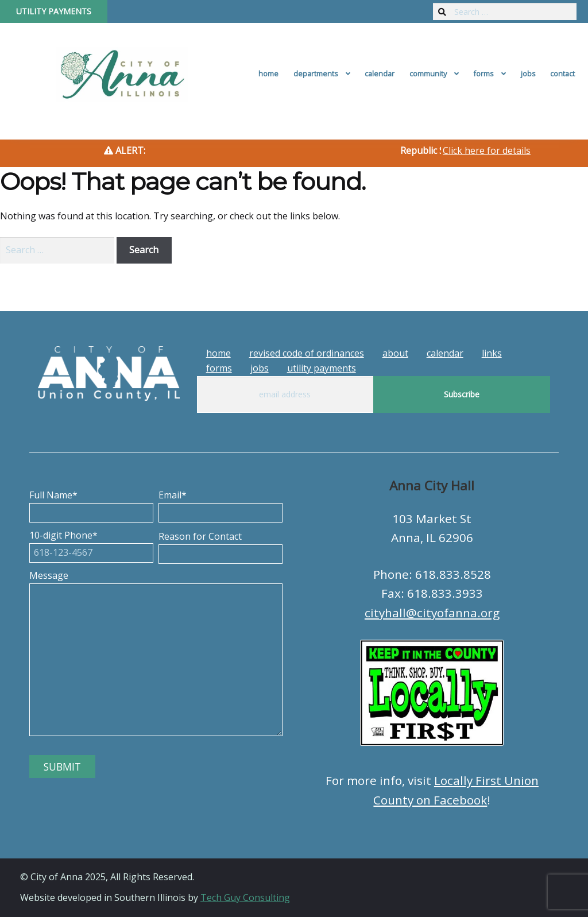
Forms (483, 73)
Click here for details (487, 150)
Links (492, 353)
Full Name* (91, 504)
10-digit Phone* (91, 544)
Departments (316, 73)
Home (268, 73)
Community (428, 73)
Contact (562, 73)
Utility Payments (54, 11)
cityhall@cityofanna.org (432, 613)
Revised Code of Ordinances (307, 353)
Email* (220, 504)
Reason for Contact (220, 545)
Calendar (380, 73)
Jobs (528, 73)
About (395, 353)
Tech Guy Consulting (245, 897)
